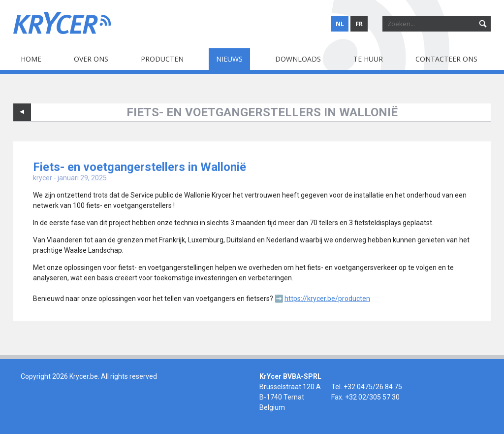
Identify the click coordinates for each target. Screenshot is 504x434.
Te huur (368, 59)
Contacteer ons (446, 59)
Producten (162, 59)
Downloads (298, 59)
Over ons (91, 59)
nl (340, 24)
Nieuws (229, 59)
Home (31, 59)
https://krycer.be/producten (327, 299)
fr (359, 24)
